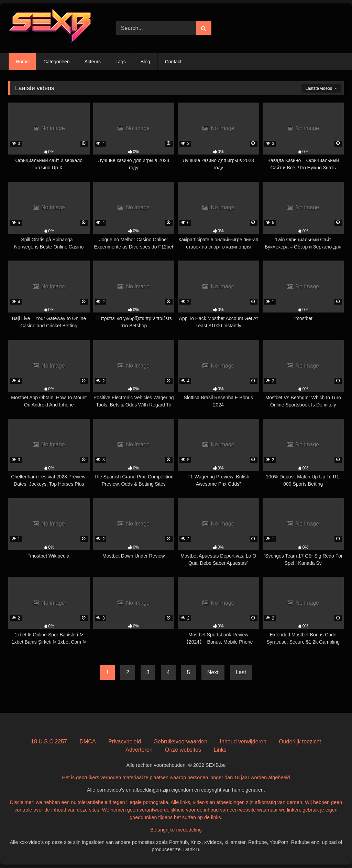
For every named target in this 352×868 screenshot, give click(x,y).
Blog (145, 62)
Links (220, 750)
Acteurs (93, 62)
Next (213, 672)
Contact (173, 62)
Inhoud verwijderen (243, 742)
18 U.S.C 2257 (49, 742)
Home (22, 62)
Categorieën (56, 62)
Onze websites (183, 750)
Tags (121, 62)
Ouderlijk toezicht (300, 742)
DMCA (87, 742)
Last (241, 672)
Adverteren (139, 750)
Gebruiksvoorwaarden (181, 742)
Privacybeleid (125, 742)
